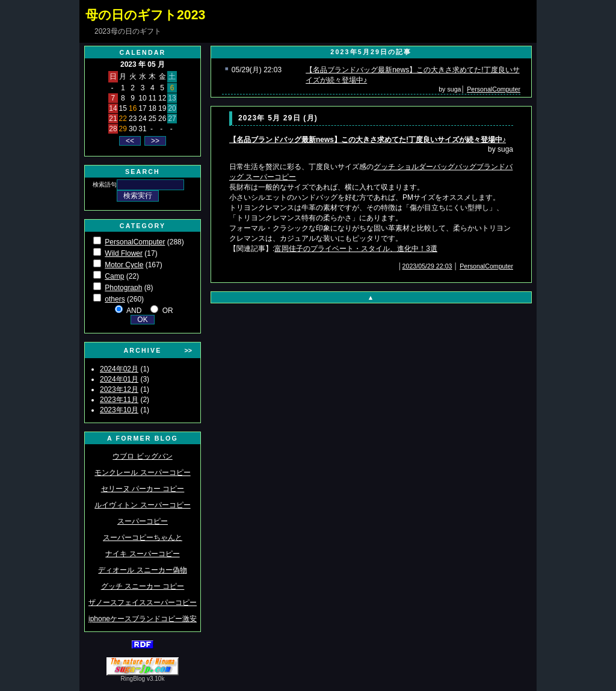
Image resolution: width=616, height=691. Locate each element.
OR (168, 311)
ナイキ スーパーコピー (142, 554)
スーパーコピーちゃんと (143, 538)
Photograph (123, 288)
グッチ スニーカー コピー (143, 586)
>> (188, 350)
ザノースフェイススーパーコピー (143, 603)
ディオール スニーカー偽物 (142, 570)
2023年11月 (119, 400)
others (115, 299)
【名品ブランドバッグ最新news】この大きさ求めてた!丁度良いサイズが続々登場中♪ (368, 140)
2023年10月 (119, 410)
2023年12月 (119, 389)
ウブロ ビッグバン (142, 456)
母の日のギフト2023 (145, 15)
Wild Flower (124, 253)
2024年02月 (119, 369)
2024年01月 (119, 379)
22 (123, 119)
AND (134, 311)
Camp (114, 276)
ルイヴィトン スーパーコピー (142, 505)
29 (123, 129)
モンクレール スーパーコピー (142, 473)
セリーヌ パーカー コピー (143, 489)
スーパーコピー (143, 521)
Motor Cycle (124, 265)
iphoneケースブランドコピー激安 (143, 619)
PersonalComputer (135, 242)
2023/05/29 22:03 (427, 266)
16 (133, 108)
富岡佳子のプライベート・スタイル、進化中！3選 (356, 249)
